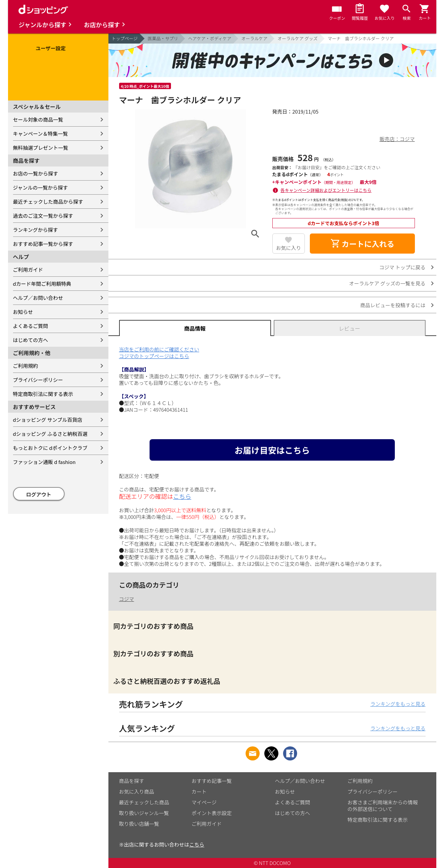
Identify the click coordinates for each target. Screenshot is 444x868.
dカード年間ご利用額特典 (42, 284)
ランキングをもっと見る (398, 704)
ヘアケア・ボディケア (210, 38)
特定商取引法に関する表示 (43, 394)
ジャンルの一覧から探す (40, 187)
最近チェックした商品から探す (48, 202)
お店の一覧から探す (36, 173)
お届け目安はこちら (272, 450)
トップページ (125, 38)
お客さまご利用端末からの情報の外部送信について (383, 806)
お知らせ (23, 312)
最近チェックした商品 (144, 802)
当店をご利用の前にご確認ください (159, 349)
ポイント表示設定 (212, 813)
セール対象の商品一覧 (38, 119)
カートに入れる (362, 244)
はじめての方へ (31, 340)
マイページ (204, 802)
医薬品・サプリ (163, 38)
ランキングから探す (36, 230)
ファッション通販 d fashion (44, 462)
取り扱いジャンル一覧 (144, 813)
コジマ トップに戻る (402, 267)
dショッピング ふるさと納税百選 (50, 434)
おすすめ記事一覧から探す (43, 244)
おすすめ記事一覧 (212, 781)
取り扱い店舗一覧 (139, 824)
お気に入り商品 (137, 791)
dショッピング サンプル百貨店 (48, 420)
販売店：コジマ (397, 139)
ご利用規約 (26, 366)
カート (199, 791)
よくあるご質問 (31, 326)
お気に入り (289, 248)
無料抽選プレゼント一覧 (41, 148)
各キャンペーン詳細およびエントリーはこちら (326, 190)
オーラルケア (254, 38)
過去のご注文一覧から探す (43, 216)
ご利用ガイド (28, 270)
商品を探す (132, 781)
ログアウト (39, 494)
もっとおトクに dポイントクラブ (50, 448)
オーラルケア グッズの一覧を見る (387, 283)
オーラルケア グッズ (297, 38)
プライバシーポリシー (38, 380)
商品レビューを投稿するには (393, 305)
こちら (182, 496)
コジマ (127, 599)
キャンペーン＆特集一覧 (40, 133)
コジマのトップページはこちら (154, 356)
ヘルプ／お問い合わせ (38, 298)
